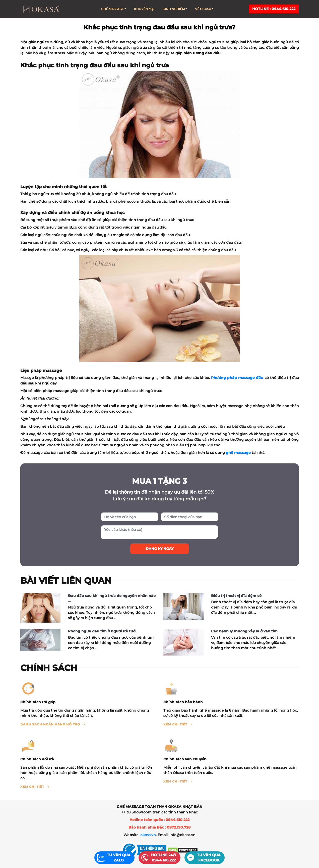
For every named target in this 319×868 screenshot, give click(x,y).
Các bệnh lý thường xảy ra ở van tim (244, 631)
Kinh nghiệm (175, 9)
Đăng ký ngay (160, 549)
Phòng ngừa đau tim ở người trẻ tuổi (102, 631)
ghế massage (238, 453)
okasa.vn (148, 835)
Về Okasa (204, 9)
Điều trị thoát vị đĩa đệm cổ (236, 596)
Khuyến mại (144, 9)
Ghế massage (114, 9)
